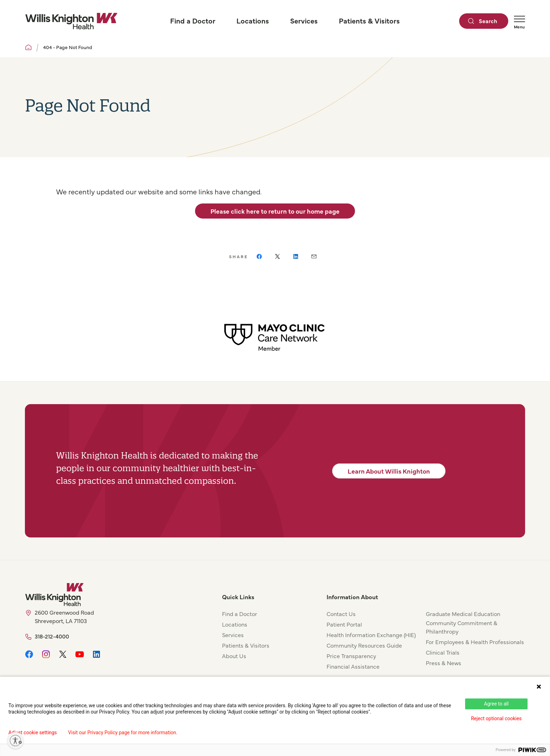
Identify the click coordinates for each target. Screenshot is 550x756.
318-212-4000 (52, 636)
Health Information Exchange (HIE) (371, 635)
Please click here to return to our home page (275, 211)
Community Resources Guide (364, 645)
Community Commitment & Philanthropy (462, 627)
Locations (235, 624)
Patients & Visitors (246, 645)
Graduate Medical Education (463, 614)
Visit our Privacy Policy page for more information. (123, 732)
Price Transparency (351, 656)
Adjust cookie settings (33, 732)
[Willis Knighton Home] (71, 21)
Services (233, 635)
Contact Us (341, 614)
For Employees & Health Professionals (475, 642)
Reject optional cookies (497, 718)
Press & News (444, 663)
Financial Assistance (353, 666)
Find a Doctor (240, 614)
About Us (234, 656)
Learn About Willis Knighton (389, 471)
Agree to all (496, 704)
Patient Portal (344, 624)
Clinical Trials (443, 652)
